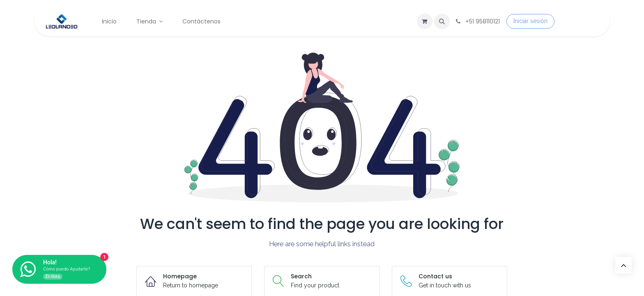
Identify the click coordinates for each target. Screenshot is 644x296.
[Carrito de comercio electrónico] (425, 21)
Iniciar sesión (530, 21)
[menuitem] (109, 22)
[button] (442, 21)
